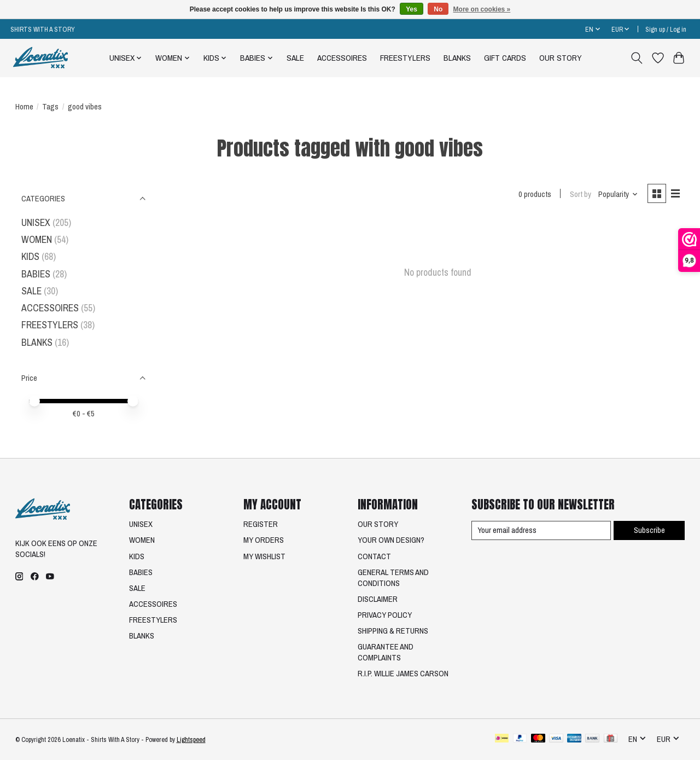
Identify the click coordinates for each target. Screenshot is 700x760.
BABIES (36, 274)
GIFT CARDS (505, 58)
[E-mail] (541, 531)
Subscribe (649, 530)
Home (24, 107)
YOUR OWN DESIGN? (391, 540)
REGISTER (261, 524)
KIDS (30, 256)
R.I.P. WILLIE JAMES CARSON (403, 674)
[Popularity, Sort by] (618, 194)
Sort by (581, 194)
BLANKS (457, 58)
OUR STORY (561, 58)
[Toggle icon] (636, 58)
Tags (50, 107)
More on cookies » (482, 9)
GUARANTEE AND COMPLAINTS (386, 652)
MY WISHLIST (264, 556)
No (438, 9)
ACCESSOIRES (342, 58)
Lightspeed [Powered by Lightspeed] (191, 739)
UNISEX (36, 222)
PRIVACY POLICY (385, 615)
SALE (295, 58)
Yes (412, 9)
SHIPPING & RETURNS (393, 631)
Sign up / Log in (666, 29)
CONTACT (374, 556)
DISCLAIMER (378, 599)
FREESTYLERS (405, 58)
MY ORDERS (264, 540)
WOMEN (37, 239)
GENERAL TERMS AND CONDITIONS (393, 578)
